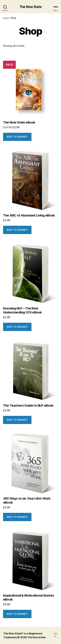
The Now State (30, 7)
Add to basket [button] (17, 137)
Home (6, 18)
